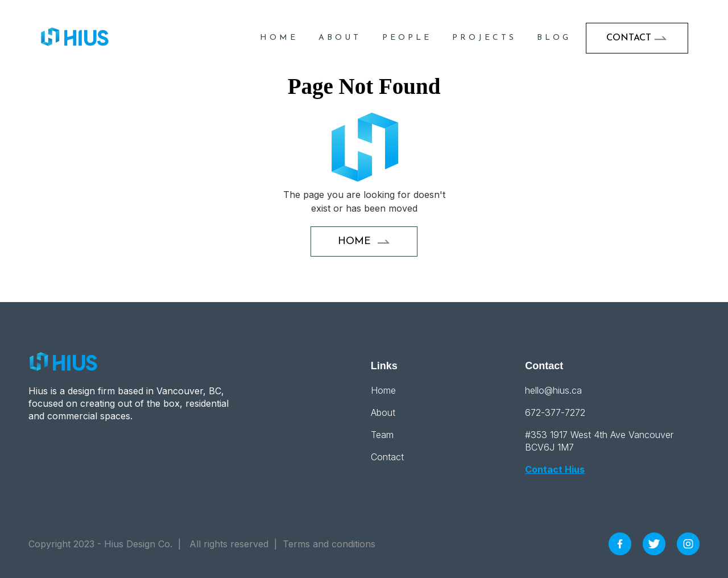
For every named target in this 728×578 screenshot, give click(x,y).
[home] (75, 38)
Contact (387, 457)
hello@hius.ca (553, 390)
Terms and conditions (329, 544)
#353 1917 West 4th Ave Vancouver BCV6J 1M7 (599, 441)
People (407, 38)
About (340, 38)
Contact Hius (555, 469)
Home (383, 390)
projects (484, 38)
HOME (279, 38)
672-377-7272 (555, 412)
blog (554, 38)
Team (382, 435)
